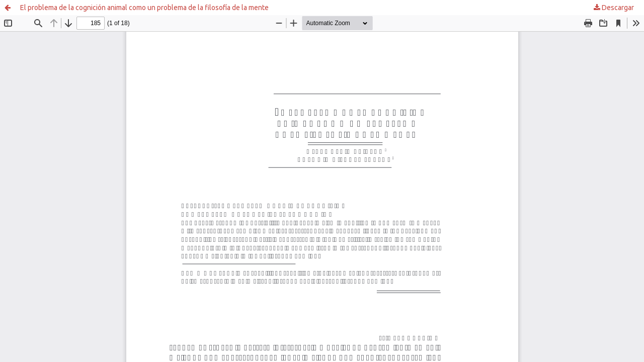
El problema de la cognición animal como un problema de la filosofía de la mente (144, 8)
